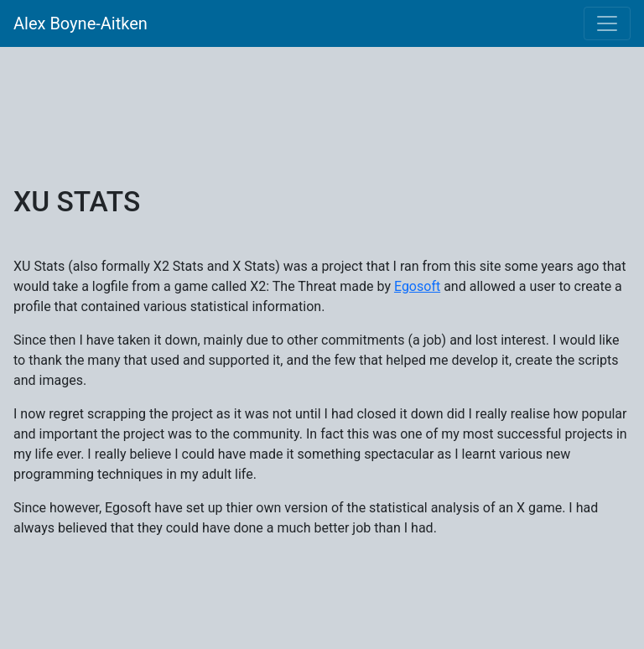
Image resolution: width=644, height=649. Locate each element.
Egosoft (417, 286)
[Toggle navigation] (607, 23)
